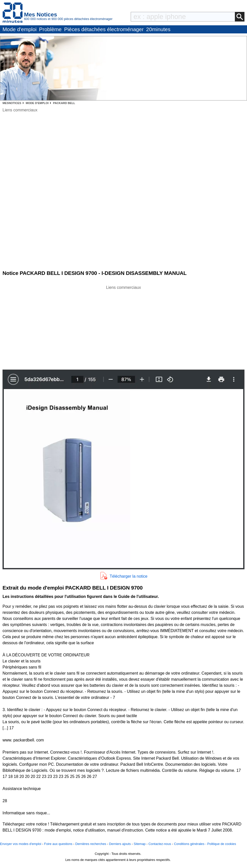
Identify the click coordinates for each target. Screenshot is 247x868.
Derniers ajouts (120, 844)
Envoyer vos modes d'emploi (21, 844)
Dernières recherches (91, 844)
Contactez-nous (160, 844)
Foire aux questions (58, 844)
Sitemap (140, 844)
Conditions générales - (191, 844)
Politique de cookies (222, 844)
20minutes (158, 29)
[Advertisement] (124, 326)
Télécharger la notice (129, 576)
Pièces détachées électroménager (104, 29)
